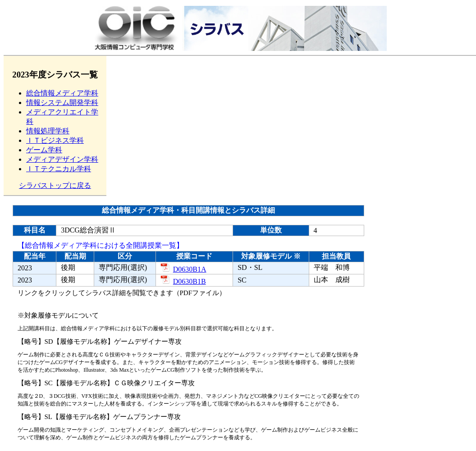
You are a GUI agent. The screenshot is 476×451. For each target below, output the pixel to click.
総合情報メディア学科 (62, 93)
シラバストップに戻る (55, 185)
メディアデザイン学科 (62, 159)
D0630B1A (183, 269)
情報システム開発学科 (62, 102)
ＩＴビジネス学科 (55, 140)
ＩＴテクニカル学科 (59, 169)
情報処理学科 (48, 131)
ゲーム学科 (44, 150)
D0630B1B (183, 281)
